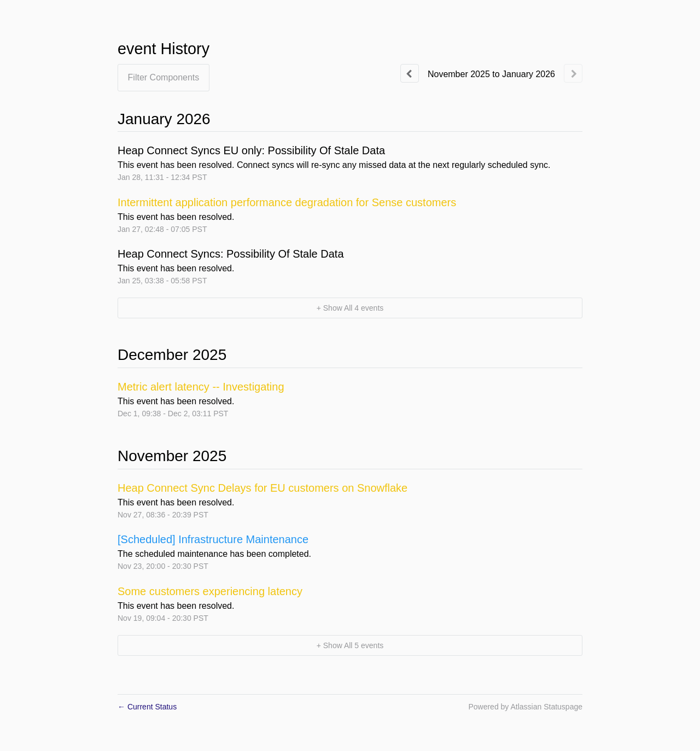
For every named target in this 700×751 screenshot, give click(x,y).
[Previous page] (410, 73)
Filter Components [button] (164, 77)
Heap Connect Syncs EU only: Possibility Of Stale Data (251, 150)
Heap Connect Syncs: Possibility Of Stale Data (231, 254)
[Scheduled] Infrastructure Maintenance (213, 539)
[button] (350, 308)
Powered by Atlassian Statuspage (525, 707)
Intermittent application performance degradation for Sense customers (287, 202)
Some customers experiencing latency (210, 591)
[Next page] (573, 73)
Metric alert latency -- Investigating (201, 387)
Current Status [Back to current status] (147, 707)
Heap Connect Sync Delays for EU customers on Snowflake (262, 488)
